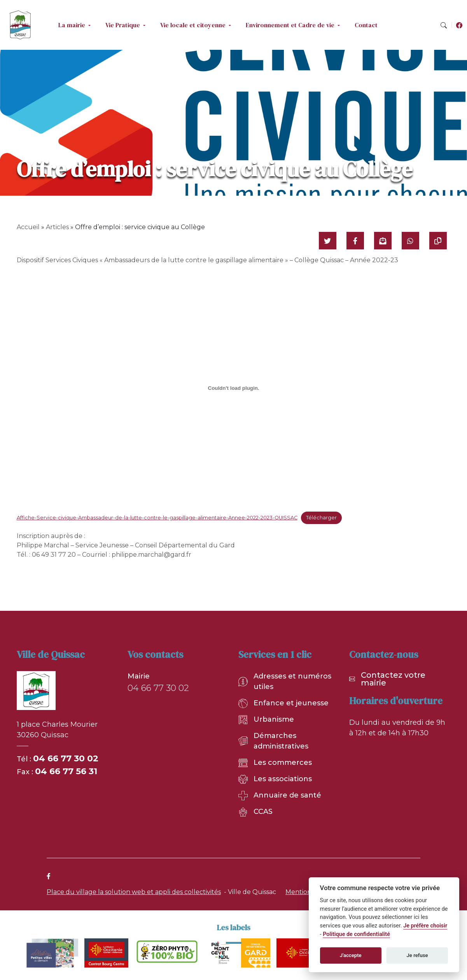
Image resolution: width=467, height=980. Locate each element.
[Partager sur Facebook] (355, 241)
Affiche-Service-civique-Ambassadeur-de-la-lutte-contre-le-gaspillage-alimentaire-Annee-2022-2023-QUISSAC (157, 518)
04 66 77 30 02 (66, 758)
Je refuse (417, 955)
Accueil (28, 227)
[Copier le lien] (438, 241)
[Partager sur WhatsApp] (410, 241)
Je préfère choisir (425, 926)
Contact (366, 25)
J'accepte (351, 955)
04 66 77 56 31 (66, 771)
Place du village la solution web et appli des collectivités (134, 892)
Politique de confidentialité (356, 934)
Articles (57, 227)
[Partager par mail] (383, 241)
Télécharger (321, 518)
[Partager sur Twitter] (328, 241)
